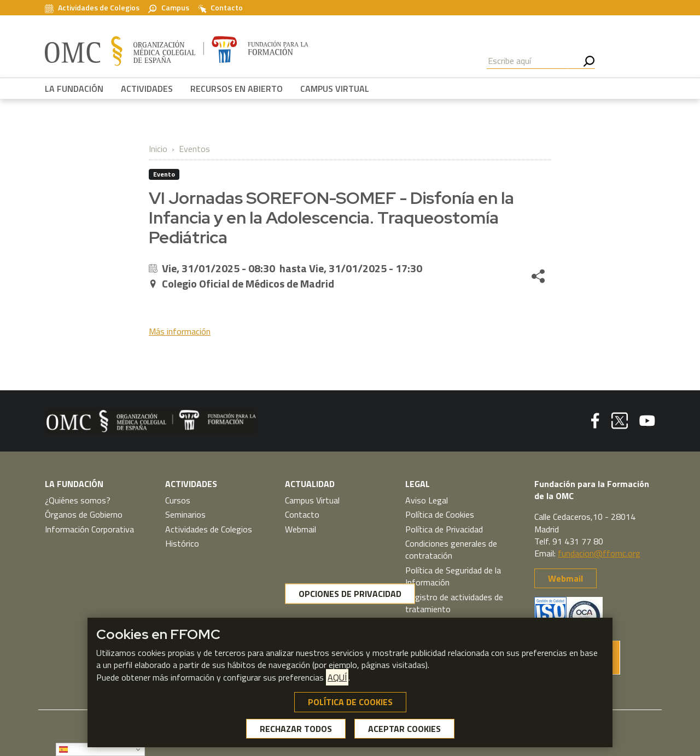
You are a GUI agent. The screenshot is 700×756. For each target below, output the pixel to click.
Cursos (178, 500)
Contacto (221, 8)
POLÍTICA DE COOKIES (350, 702)
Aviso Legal (427, 500)
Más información (180, 331)
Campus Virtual (312, 500)
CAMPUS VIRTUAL (335, 89)
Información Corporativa (89, 529)
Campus (169, 8)
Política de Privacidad (444, 529)
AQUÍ (337, 677)
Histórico (182, 543)
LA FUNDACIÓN (74, 89)
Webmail (301, 529)
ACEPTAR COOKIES (404, 729)
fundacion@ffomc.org (599, 553)
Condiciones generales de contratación (451, 549)
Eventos (194, 149)
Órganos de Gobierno (84, 514)
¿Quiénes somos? (78, 500)
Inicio (158, 149)
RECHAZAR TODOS (296, 729)
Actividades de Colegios (92, 8)
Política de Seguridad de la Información (453, 576)
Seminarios (185, 514)
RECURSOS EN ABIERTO (237, 89)
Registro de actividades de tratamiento (454, 603)
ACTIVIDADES (147, 89)
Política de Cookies (440, 514)
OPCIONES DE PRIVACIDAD (350, 594)
